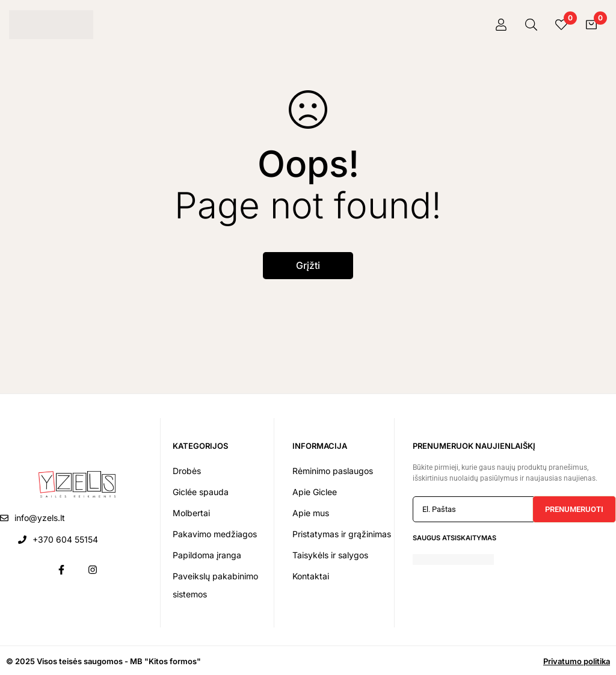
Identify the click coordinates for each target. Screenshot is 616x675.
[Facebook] (61, 570)
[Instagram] (93, 570)
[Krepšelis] (591, 25)
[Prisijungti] (501, 25)
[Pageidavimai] (561, 25)
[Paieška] (531, 25)
